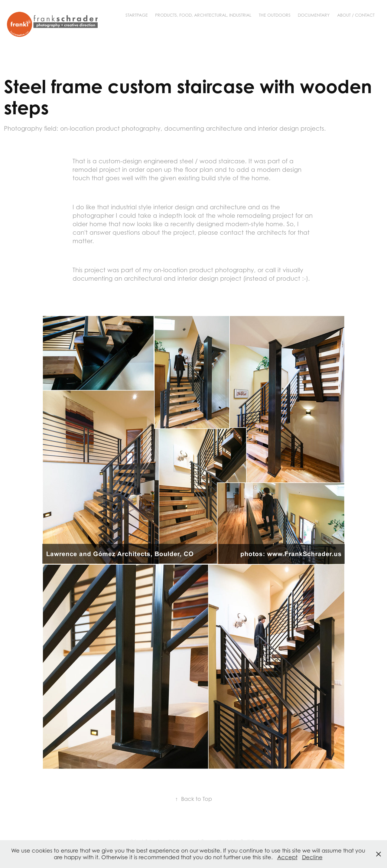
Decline (312, 857)
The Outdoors (275, 15)
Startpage (137, 15)
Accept (287, 857)
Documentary (314, 15)
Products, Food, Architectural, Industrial (203, 15)
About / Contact (356, 15)
